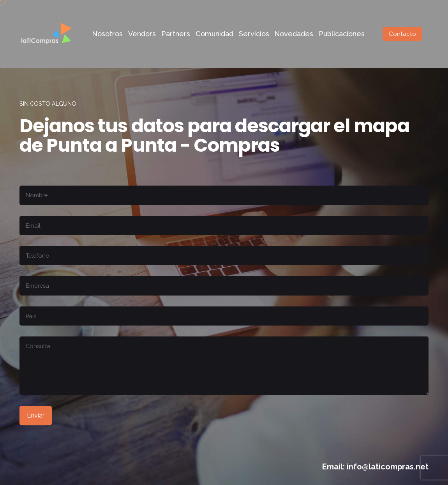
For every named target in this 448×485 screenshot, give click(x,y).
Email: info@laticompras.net (375, 467)
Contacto (402, 34)
